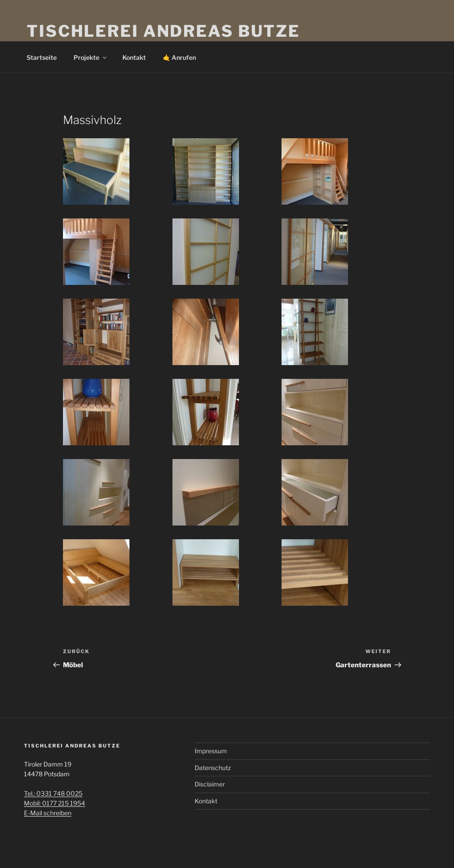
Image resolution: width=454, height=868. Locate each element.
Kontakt (134, 57)
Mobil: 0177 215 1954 (55, 803)
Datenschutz (213, 768)
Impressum (211, 751)
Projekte (91, 57)
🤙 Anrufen (179, 57)
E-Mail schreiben (48, 813)
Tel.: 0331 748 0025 (53, 793)
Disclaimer (210, 784)
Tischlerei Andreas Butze (163, 31)
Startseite (42, 57)
